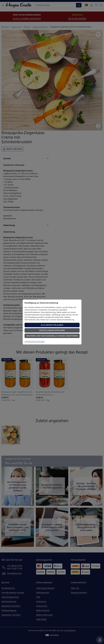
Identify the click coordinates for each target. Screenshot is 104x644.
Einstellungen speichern (52, 330)
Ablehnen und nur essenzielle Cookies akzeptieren (52, 336)
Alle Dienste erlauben (52, 325)
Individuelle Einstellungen (35, 341)
